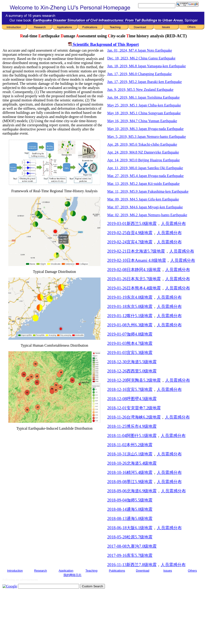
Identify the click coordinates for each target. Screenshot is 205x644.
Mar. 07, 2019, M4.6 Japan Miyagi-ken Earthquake (145, 207)
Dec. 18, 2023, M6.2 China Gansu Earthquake (141, 58)
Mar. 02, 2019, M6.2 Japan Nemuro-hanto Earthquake (147, 215)
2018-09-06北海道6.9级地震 (132, 491)
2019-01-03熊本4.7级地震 (130, 343)
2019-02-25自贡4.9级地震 (130, 233)
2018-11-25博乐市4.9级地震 (132, 426)
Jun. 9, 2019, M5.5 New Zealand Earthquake (140, 90)
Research (41, 571)
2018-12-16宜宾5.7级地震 (130, 390)
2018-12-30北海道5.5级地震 (132, 362)
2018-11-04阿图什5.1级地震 (132, 436)
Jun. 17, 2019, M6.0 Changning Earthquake (140, 74)
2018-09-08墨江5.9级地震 (130, 482)
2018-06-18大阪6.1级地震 (130, 528)
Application (66, 571)
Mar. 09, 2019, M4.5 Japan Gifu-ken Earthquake (143, 199)
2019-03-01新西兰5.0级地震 (132, 224)
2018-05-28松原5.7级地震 (130, 537)
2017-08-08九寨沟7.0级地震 (132, 546)
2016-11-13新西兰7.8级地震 (132, 565)
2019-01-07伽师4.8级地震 (130, 334)
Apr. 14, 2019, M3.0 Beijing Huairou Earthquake (144, 160)
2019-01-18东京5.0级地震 (130, 307)
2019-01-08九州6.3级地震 (130, 325)
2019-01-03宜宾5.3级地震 (130, 353)
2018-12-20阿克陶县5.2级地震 (134, 380)
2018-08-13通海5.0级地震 (130, 519)
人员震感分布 (173, 224)
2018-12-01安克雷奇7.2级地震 (134, 408)
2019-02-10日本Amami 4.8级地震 (137, 260)
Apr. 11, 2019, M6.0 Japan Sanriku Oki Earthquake (145, 168)
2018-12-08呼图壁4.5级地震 (132, 399)
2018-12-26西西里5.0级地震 (132, 371)
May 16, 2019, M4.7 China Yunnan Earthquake (142, 121)
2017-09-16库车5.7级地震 (130, 555)
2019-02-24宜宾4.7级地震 (130, 242)
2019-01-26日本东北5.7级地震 (134, 279)
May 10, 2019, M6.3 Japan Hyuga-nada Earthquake (145, 129)
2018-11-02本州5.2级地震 (130, 445)
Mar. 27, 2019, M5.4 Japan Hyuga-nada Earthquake (145, 176)
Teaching (91, 571)
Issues (168, 571)
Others (192, 571)
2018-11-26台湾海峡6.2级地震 (134, 417)
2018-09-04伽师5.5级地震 (130, 500)
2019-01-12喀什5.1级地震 (130, 316)
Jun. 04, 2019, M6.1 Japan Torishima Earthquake (143, 97)
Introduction (15, 571)
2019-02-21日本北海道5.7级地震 (136, 251)
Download (143, 571)
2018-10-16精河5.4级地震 (130, 473)
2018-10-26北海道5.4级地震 (132, 463)
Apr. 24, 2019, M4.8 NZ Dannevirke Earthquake (143, 152)
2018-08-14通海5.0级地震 (130, 509)
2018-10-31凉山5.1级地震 (130, 454)
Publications (117, 571)
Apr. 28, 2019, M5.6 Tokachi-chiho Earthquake (142, 144)
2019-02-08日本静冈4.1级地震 (134, 270)
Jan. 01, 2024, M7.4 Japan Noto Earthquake (140, 50)
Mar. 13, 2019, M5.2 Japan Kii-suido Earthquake (143, 184)
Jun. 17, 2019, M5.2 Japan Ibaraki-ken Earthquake (144, 82)
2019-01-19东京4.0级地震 (130, 297)
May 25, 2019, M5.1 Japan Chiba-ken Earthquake (144, 105)
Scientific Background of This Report (103, 44)
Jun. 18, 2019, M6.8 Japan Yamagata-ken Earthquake (147, 66)
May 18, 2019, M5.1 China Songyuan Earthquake (144, 113)
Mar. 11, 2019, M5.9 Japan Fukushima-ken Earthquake (148, 191)
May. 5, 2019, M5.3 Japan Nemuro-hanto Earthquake (147, 137)
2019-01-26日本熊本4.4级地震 (134, 288)
